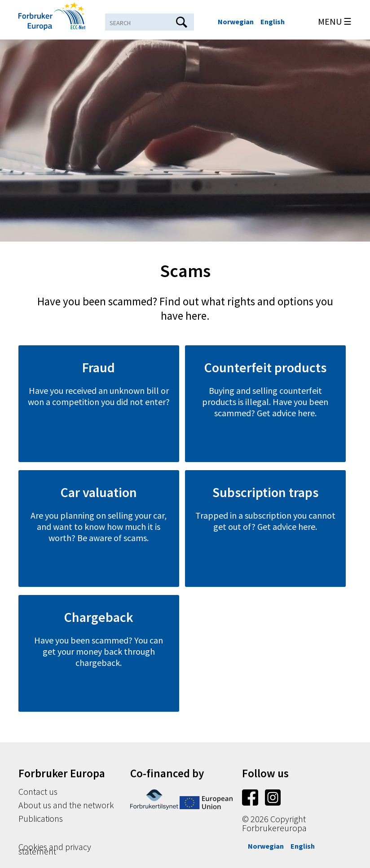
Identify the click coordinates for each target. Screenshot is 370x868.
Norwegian (236, 22)
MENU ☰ (335, 21)
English (273, 22)
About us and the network (66, 805)
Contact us (38, 791)
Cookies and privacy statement (55, 849)
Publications (41, 818)
